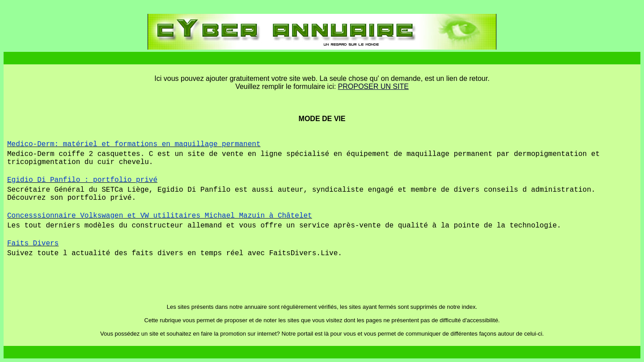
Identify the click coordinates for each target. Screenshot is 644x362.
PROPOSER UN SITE (373, 86)
